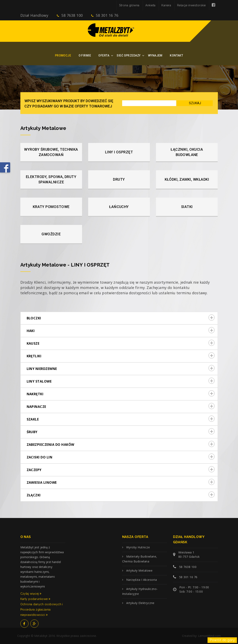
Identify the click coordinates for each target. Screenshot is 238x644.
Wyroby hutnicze (138, 547)
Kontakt (176, 55)
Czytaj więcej (31, 594)
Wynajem (155, 55)
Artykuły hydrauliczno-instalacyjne (140, 591)
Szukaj (195, 103)
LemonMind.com (209, 636)
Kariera (166, 5)
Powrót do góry (222, 640)
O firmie (85, 55)
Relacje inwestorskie (191, 5)
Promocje (63, 55)
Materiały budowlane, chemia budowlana (140, 559)
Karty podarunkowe (35, 599)
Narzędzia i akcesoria (141, 580)
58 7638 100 (70, 15)
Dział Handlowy (34, 15)
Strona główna (129, 5)
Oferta (104, 55)
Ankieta (150, 5)
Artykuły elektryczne (140, 603)
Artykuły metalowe (139, 570)
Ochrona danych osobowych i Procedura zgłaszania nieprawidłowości (42, 610)
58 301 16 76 (105, 15)
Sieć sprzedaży (129, 55)
